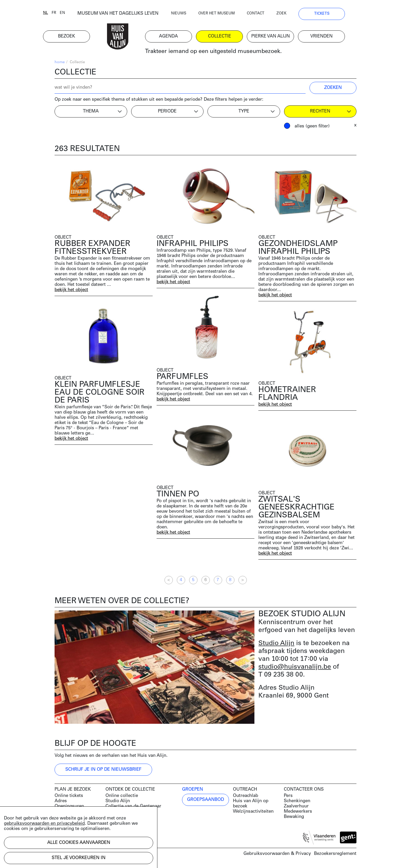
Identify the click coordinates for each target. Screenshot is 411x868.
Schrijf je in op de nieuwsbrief (103, 770)
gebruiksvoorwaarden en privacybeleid (44, 824)
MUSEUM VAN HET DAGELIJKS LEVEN (129, 14)
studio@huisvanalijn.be (295, 668)
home (60, 63)
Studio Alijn (276, 644)
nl (57, 14)
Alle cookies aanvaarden (79, 843)
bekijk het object (72, 291)
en (74, 14)
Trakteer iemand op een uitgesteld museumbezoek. (225, 52)
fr (65, 14)
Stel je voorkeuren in (79, 858)
